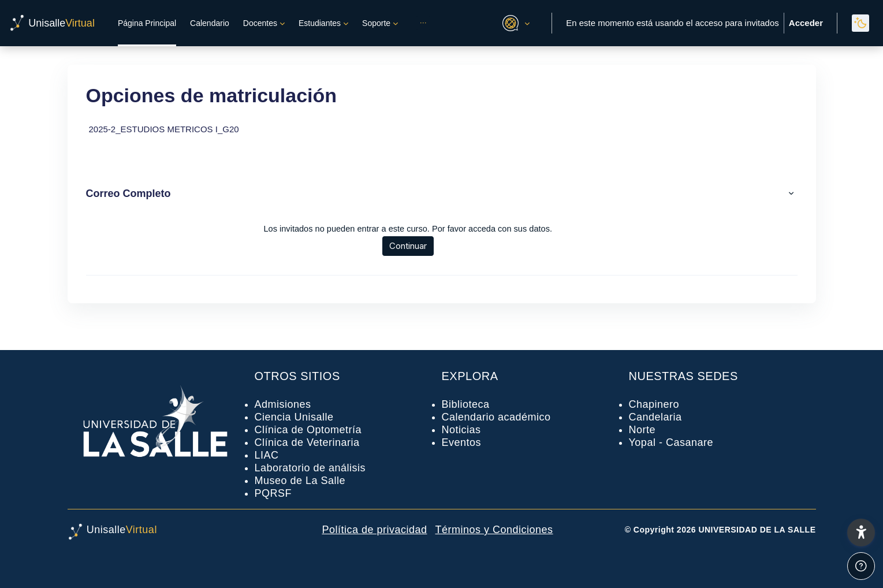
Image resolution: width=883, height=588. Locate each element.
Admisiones (283, 404)
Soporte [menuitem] (376, 23)
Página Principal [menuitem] (147, 23)
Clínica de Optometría (308, 430)
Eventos (462, 442)
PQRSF (273, 493)
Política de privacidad (374, 530)
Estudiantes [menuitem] (320, 23)
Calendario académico (496, 417)
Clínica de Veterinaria (307, 442)
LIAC (267, 455)
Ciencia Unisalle (294, 417)
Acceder (806, 23)
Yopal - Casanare (671, 442)
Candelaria (655, 417)
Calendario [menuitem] (210, 23)
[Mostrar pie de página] (861, 566)
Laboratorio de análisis (310, 468)
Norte (642, 430)
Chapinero (654, 404)
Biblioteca (466, 404)
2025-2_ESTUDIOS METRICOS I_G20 (164, 129)
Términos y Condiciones (494, 530)
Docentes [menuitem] (260, 23)
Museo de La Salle (300, 481)
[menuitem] (423, 23)
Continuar (412, 246)
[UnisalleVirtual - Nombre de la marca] (52, 23)
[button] (514, 23)
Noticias (461, 430)
